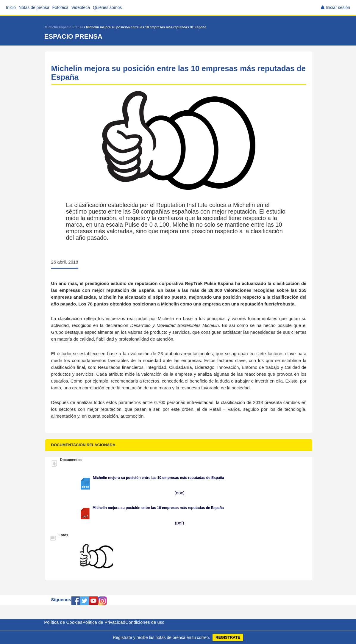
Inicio (11, 7)
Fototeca (60, 7)
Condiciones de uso (145, 622)
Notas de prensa (34, 7)
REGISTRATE (228, 637)
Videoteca (81, 7)
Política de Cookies (63, 622)
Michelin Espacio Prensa (64, 27)
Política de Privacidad (104, 622)
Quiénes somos (107, 7)
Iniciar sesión (338, 7)
